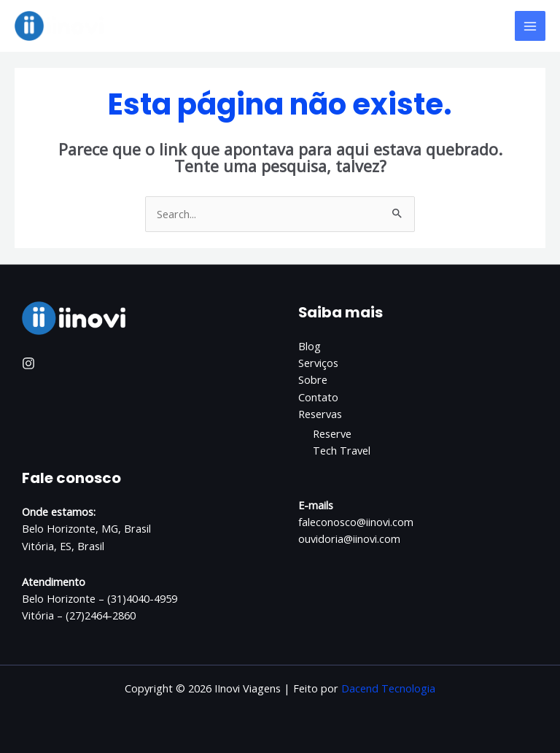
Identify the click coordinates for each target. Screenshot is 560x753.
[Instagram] (28, 363)
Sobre (313, 379)
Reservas (320, 414)
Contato (318, 397)
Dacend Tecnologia (388, 688)
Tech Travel (342, 450)
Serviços (318, 363)
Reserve (332, 433)
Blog (310, 346)
